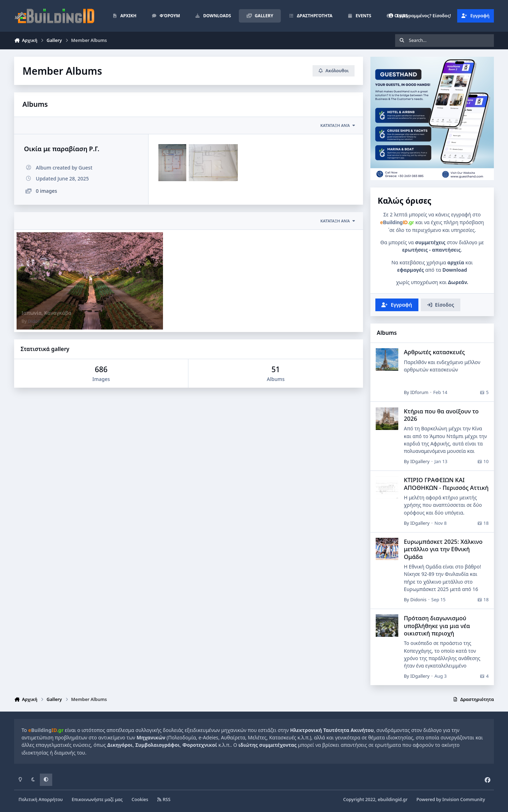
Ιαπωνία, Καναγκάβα (46, 313)
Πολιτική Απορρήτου (41, 799)
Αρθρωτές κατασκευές (434, 352)
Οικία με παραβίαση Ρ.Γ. (62, 149)
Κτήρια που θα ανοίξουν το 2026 (441, 415)
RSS (164, 799)
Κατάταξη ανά (338, 221)
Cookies (140, 799)
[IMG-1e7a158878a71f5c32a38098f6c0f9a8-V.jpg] (172, 163)
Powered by (450, 799)
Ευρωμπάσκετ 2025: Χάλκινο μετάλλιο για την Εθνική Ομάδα (443, 549)
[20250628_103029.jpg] (213, 163)
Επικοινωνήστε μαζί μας (97, 799)
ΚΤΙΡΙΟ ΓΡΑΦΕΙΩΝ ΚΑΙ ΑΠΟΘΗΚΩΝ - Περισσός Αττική (446, 484)
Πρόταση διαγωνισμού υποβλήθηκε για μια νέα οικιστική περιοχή (437, 626)
